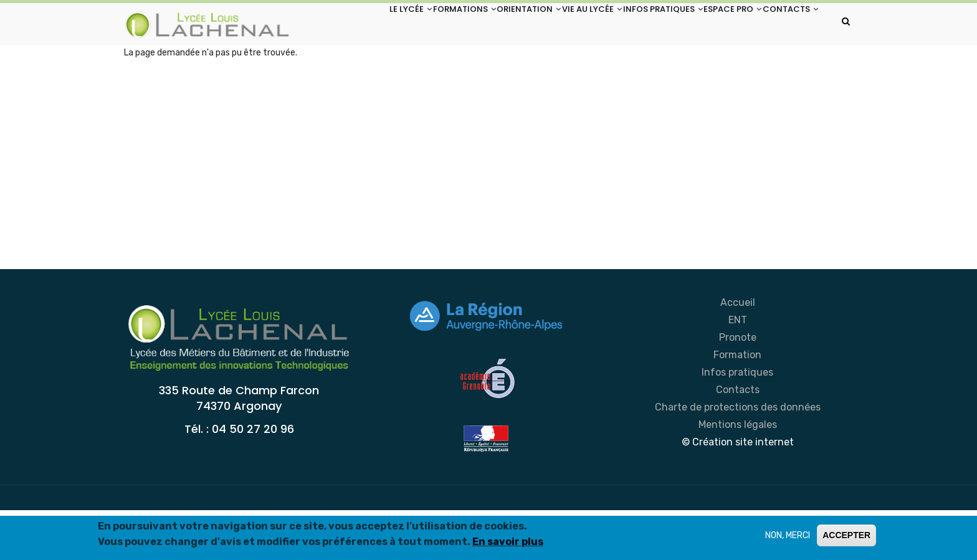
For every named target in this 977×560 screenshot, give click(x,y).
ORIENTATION (479, 24)
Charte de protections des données (738, 457)
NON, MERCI (788, 537)
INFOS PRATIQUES (636, 24)
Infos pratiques (737, 422)
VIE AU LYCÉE (554, 24)
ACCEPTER (846, 536)
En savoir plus (508, 543)
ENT (738, 370)
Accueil (738, 352)
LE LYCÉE (338, 24)
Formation (737, 405)
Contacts (738, 439)
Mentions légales (738, 474)
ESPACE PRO (717, 24)
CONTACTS (345, 71)
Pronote (738, 387)
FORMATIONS (403, 24)
